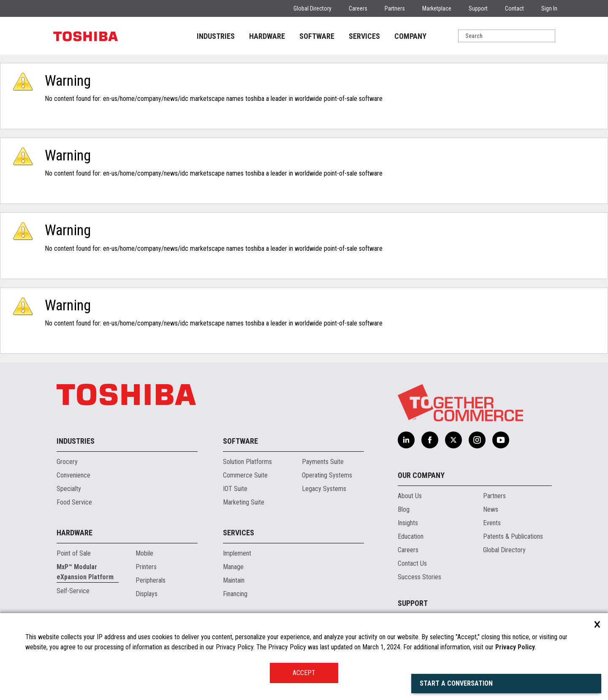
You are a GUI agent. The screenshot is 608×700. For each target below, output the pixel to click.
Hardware (75, 533)
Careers (358, 8)
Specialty (69, 489)
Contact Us (412, 563)
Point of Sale (74, 553)
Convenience (73, 475)
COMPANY (410, 36)
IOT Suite (235, 489)
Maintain (234, 580)
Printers (146, 567)
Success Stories (419, 577)
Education (411, 536)
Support (478, 8)
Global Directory (312, 8)
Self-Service (73, 591)
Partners (395, 8)
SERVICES (364, 36)
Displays (147, 594)
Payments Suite (323, 462)
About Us (410, 496)
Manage (233, 567)
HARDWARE (267, 36)
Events (492, 523)
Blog (404, 509)
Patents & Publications (513, 536)
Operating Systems (327, 475)
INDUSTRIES (216, 36)
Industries (76, 441)
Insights (408, 523)
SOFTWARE (317, 36)
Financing (235, 594)
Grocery (67, 462)
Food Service (74, 502)
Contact (514, 8)
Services (239, 533)
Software (240, 441)
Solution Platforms (247, 462)
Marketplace (437, 8)
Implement (237, 553)
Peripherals (151, 580)
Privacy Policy (515, 647)
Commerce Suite (245, 475)
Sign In (549, 8)
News (491, 509)
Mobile (144, 553)
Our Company (421, 475)
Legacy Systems (324, 489)
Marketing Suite (244, 502)
